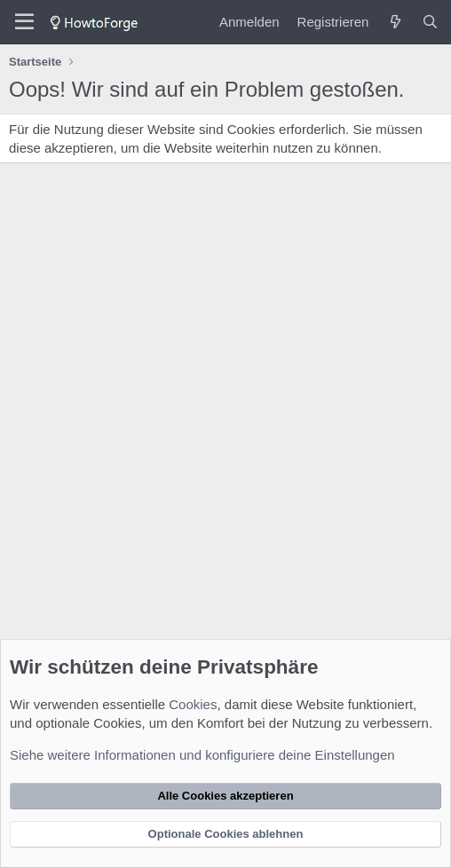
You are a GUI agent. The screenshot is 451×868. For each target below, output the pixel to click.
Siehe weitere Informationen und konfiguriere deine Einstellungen (202, 755)
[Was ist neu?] (395, 22)
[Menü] (24, 22)
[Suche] (430, 22)
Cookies (193, 704)
